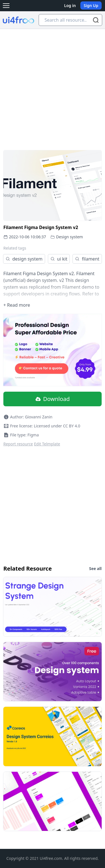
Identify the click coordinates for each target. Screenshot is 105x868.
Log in (70, 5)
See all (95, 568)
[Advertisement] (53, 85)
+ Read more (17, 305)
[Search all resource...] (70, 20)
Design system (69, 237)
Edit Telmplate (47, 444)
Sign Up (91, 5)
